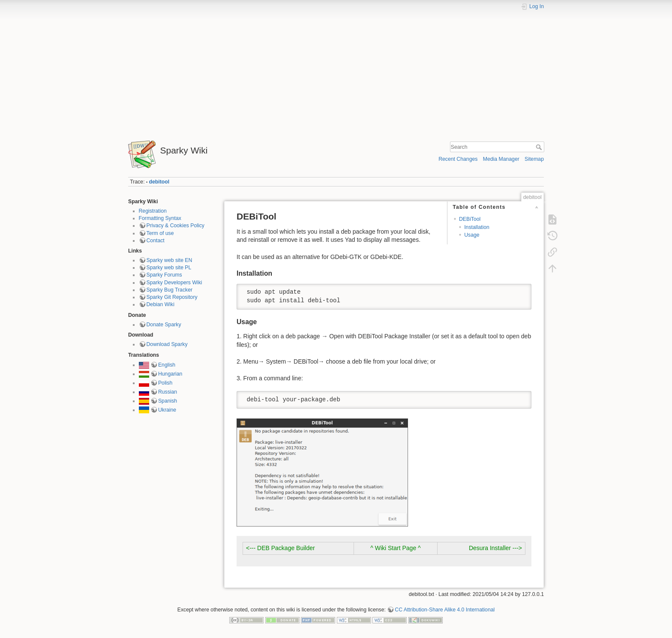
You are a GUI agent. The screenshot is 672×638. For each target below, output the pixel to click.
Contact (156, 241)
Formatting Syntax (160, 218)
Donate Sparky (164, 325)
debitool (159, 182)
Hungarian (170, 374)
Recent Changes (458, 159)
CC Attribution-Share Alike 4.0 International (445, 610)
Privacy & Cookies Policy (175, 226)
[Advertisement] (336, 72)
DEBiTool (470, 219)
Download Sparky (167, 344)
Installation (477, 227)
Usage (472, 235)
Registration (153, 211)
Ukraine (167, 410)
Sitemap (534, 159)
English (167, 365)
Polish (165, 383)
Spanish (168, 401)
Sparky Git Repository (172, 297)
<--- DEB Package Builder (280, 548)
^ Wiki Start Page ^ (395, 548)
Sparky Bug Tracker (170, 290)
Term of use (160, 233)
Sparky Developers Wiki (174, 283)
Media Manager (501, 159)
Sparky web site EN (169, 260)
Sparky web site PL (169, 268)
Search (540, 147)
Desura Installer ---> (495, 548)
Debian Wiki (160, 304)
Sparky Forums (164, 275)
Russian (168, 392)
